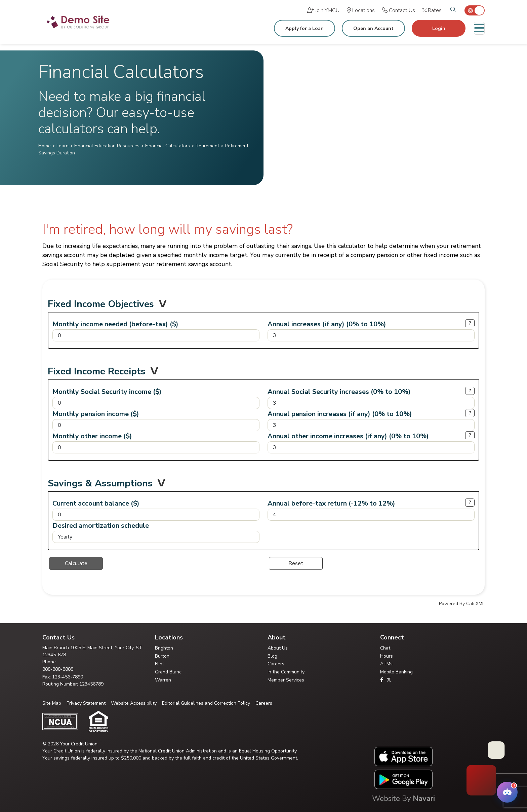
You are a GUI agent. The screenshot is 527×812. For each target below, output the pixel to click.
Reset (296, 563)
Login (439, 28)
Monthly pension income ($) (96, 414)
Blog (272, 656)
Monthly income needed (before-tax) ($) (115, 324)
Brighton (164, 648)
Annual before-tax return (331, 503)
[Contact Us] (399, 10)
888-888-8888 (58, 669)
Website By (403, 799)
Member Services (286, 680)
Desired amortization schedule (101, 526)
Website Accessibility (134, 703)
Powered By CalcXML (462, 604)
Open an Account (373, 28)
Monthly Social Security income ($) (107, 392)
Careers (276, 664)
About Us (278, 648)
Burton (162, 656)
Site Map (52, 703)
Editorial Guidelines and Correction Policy (206, 703)
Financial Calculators (168, 146)
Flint (159, 664)
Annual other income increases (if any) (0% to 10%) (348, 436)
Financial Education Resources (107, 146)
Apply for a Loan (305, 28)
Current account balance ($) (96, 503)
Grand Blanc (168, 672)
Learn (63, 146)
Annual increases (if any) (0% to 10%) (327, 324)
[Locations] (361, 10)
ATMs (386, 664)
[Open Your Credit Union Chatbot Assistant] (507, 792)
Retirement (207, 146)
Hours (387, 656)
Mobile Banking (396, 672)
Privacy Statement (86, 703)
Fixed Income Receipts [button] (97, 373)
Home (45, 146)
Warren (163, 680)
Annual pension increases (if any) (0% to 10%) (340, 414)
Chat (385, 648)
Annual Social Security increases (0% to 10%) (339, 392)
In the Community (286, 672)
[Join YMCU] (323, 10)
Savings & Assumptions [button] (100, 485)
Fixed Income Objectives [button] (101, 306)
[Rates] (432, 10)
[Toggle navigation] (479, 28)
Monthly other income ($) (92, 436)
